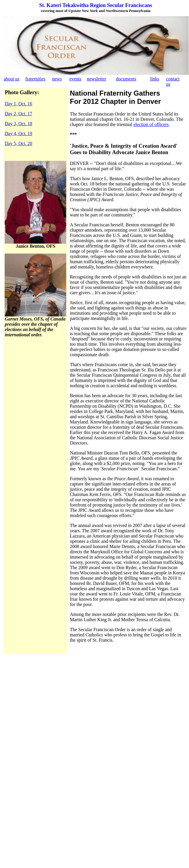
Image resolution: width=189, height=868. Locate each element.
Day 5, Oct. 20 (18, 143)
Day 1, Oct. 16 (18, 104)
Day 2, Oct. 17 (18, 114)
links (155, 79)
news (57, 79)
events (75, 79)
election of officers (151, 124)
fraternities (35, 79)
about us (12, 79)
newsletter (97, 79)
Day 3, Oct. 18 (18, 124)
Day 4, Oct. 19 (18, 134)
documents (126, 79)
